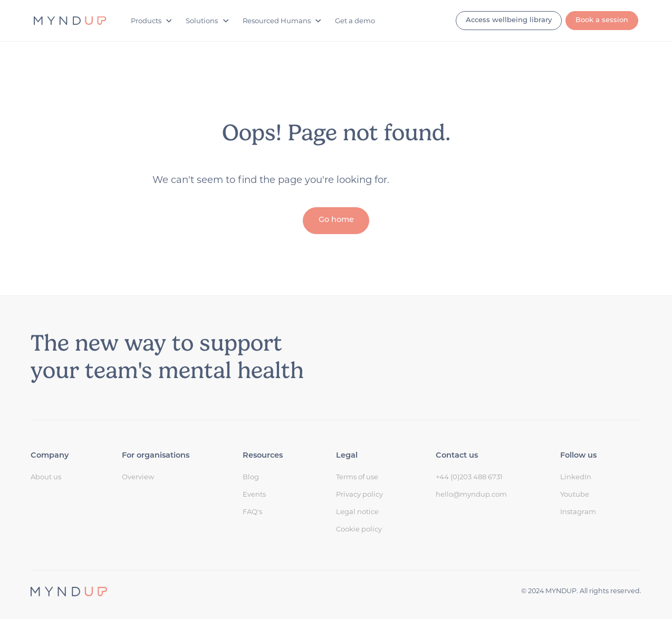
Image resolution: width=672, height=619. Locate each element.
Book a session (602, 20)
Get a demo (355, 21)
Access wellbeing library (509, 20)
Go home (336, 220)
